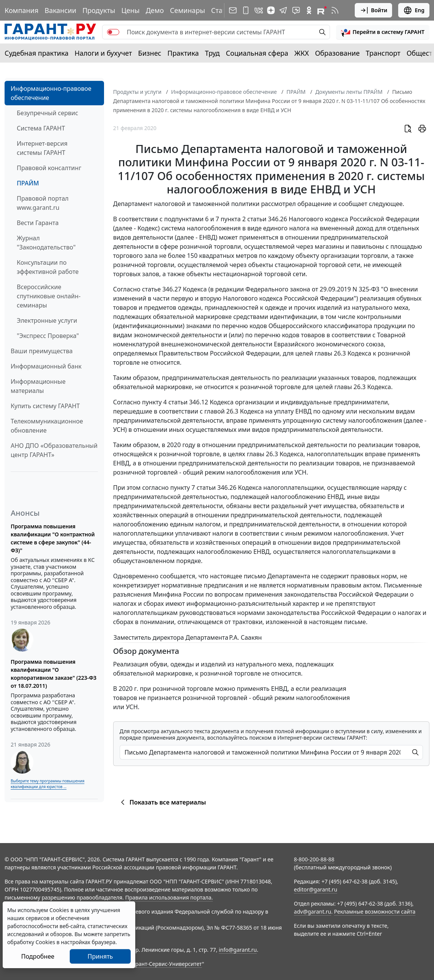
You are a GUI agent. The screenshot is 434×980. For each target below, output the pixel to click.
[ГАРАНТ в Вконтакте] (259, 10)
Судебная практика (37, 53)
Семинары (187, 10)
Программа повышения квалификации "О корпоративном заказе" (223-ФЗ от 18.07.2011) (54, 674)
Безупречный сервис (47, 113)
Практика (183, 53)
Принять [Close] (100, 956)
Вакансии (60, 10)
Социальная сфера (257, 53)
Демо (155, 10)
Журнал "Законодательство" (46, 243)
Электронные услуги (47, 320)
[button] (383, 32)
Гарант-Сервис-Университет (166, 964)
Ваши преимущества (42, 351)
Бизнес (150, 53)
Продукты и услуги (137, 92)
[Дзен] (271, 10)
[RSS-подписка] (335, 10)
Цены (130, 10)
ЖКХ (302, 53)
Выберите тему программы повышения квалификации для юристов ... (47, 784)
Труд (212, 53)
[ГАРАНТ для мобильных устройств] (246, 10)
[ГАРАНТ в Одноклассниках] (309, 10)
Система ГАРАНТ (41, 128)
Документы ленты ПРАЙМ (349, 92)
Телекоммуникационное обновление (47, 426)
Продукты (99, 10)
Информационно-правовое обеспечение (51, 93)
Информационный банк (46, 366)
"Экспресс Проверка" (48, 336)
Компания (22, 10)
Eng (414, 10)
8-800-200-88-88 (314, 859)
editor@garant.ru (315, 889)
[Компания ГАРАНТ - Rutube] (322, 10)
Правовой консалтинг (49, 168)
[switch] (113, 32)
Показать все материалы (162, 802)
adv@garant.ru (312, 912)
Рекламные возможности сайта (375, 912)
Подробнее (38, 956)
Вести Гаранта (38, 223)
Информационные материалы (38, 386)
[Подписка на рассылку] (233, 10)
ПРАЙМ (28, 183)
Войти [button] (374, 10)
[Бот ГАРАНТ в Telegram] (296, 10)
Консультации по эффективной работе (48, 267)
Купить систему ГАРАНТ (45, 406)
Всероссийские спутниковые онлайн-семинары (49, 296)
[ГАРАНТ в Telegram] (283, 10)
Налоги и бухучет (103, 53)
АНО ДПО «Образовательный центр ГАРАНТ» (54, 450)
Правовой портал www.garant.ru (43, 203)
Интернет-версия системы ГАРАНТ (42, 148)
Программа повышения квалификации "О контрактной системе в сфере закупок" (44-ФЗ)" (53, 538)
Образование (337, 53)
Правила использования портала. (169, 897)
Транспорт (383, 53)
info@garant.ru (238, 950)
